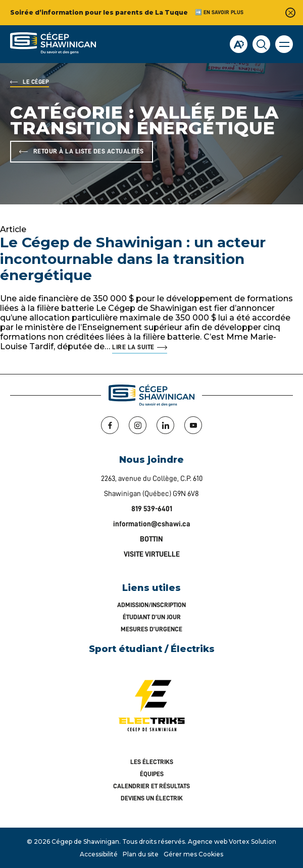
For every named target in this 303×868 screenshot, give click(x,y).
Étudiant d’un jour (152, 617)
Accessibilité (99, 854)
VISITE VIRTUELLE (152, 554)
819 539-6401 (152, 509)
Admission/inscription (151, 605)
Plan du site (141, 854)
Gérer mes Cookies (193, 854)
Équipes (152, 774)
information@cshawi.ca (152, 524)
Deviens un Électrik (152, 798)
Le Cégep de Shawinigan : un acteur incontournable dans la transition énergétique (133, 259)
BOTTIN (151, 539)
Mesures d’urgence (151, 629)
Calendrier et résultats (151, 786)
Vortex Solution (252, 842)
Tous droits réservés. (154, 842)
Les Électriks (152, 762)
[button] (284, 44)
